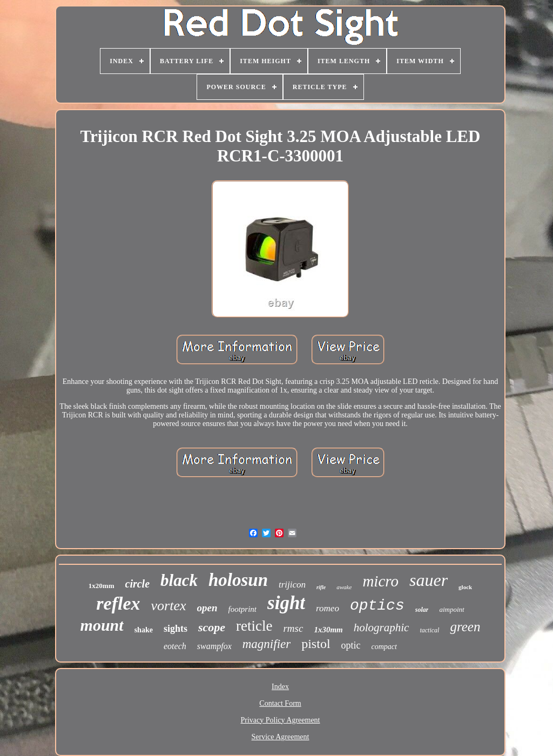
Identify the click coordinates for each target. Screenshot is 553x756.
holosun (238, 580)
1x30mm (328, 630)
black (179, 580)
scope (212, 627)
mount (102, 625)
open (207, 608)
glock (465, 587)
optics (377, 606)
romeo (328, 608)
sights (176, 629)
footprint (243, 609)
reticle (254, 626)
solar (422, 610)
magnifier (267, 644)
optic (351, 645)
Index (280, 687)
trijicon (292, 585)
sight (286, 603)
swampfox (214, 646)
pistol (316, 644)
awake (344, 587)
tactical (429, 630)
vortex (169, 606)
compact (384, 647)
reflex (118, 603)
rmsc (293, 628)
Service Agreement (281, 737)
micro (380, 581)
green (465, 627)
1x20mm (102, 586)
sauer (429, 580)
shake (144, 630)
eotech (175, 646)
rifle (321, 587)
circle (138, 584)
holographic (382, 627)
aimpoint (451, 609)
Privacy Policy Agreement (281, 720)
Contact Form (280, 703)
